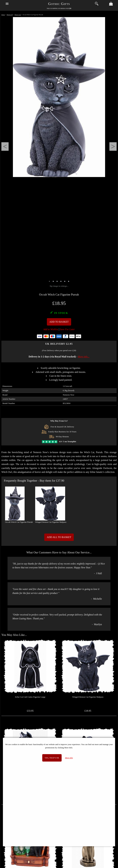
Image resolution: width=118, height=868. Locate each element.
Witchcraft (10, 15)
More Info (69, 758)
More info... (84, 357)
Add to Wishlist (51, 329)
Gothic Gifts (59, 4)
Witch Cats (18, 15)
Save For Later (67, 329)
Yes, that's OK (52, 758)
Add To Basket (59, 322)
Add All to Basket (59, 537)
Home (3, 15)
